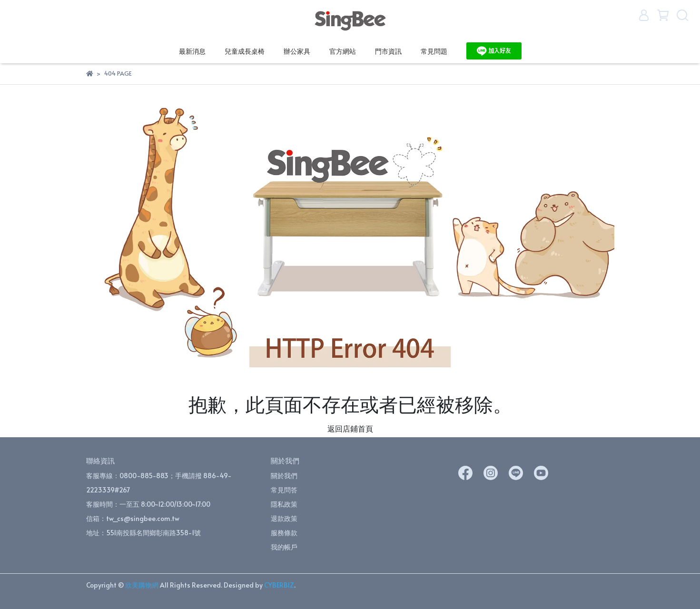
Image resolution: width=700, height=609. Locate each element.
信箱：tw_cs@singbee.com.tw (133, 518)
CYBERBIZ (279, 585)
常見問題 (434, 51)
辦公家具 (297, 51)
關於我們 (284, 476)
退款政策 (284, 518)
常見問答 (284, 490)
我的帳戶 (284, 547)
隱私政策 (284, 504)
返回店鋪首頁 (350, 428)
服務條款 (284, 533)
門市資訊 (388, 51)
